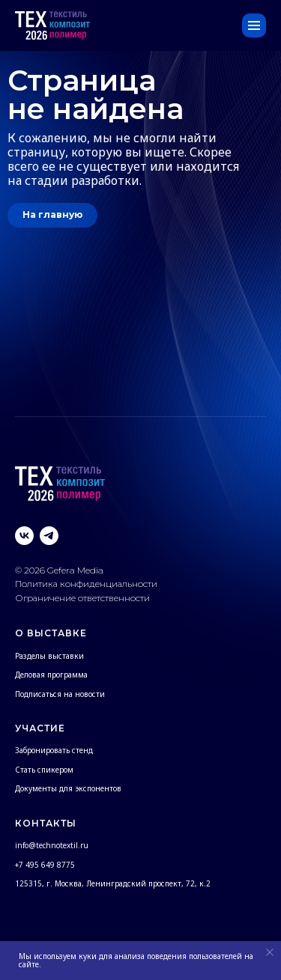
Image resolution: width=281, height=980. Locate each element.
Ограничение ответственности (82, 598)
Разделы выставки (49, 656)
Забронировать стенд (54, 750)
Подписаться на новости (60, 694)
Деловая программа (51, 675)
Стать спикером (44, 770)
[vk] (24, 536)
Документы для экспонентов (68, 788)
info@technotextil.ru (52, 845)
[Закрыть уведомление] (270, 952)
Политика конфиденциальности (87, 584)
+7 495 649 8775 (45, 865)
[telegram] (49, 536)
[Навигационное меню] (254, 25)
